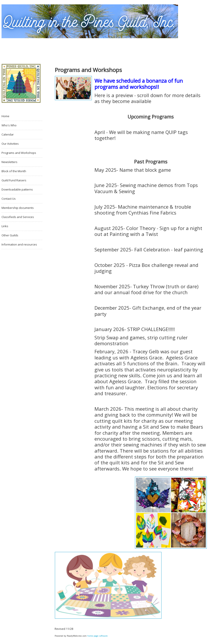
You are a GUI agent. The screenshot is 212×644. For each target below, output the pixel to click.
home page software (97, 636)
